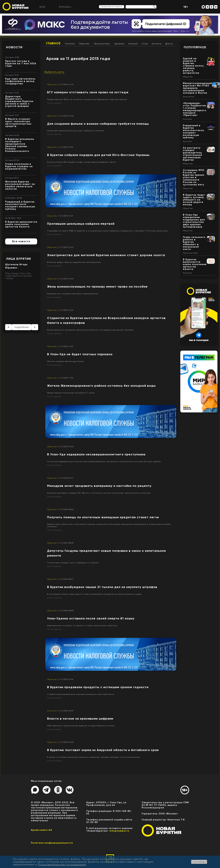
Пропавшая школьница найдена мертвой (81, 224)
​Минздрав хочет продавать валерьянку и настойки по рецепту (99, 486)
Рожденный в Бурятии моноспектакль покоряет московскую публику (20, 205)
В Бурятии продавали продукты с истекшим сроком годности (98, 687)
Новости (14, 47)
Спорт (145, 44)
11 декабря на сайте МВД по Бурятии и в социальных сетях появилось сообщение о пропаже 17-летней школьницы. (108, 231)
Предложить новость (112, 7)
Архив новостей (42, 830)
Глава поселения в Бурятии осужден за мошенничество (19, 166)
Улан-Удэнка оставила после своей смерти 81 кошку (91, 618)
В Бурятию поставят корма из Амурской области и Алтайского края (103, 750)
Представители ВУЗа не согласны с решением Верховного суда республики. (87, 99)
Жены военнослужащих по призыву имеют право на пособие (97, 287)
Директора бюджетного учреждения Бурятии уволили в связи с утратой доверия (19, 101)
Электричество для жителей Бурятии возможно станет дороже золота (106, 255)
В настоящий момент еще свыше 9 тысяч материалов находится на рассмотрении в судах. (95, 594)
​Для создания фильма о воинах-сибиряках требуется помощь (98, 124)
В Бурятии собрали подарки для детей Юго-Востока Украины (98, 155)
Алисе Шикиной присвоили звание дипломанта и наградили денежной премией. (91, 330)
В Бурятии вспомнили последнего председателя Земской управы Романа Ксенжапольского (20, 145)
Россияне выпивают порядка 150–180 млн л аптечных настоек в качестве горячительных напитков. (99, 493)
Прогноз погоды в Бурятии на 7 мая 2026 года (21, 63)
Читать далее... (55, 103)
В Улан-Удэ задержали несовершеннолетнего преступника (96, 454)
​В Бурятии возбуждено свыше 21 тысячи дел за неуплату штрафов (102, 587)
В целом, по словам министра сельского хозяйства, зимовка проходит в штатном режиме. (94, 757)
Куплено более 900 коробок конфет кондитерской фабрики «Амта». (82, 162)
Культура (133, 44)
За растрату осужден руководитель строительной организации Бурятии (192, 154)
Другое (169, 44)
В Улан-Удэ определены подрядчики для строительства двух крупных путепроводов (194, 221)
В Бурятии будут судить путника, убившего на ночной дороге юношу (194, 200)
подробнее (22, 327)
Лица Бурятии (18, 259)
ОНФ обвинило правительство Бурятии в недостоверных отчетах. (81, 726)
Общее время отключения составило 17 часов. (71, 393)
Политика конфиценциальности (52, 843)
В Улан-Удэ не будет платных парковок (80, 354)
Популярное (195, 47)
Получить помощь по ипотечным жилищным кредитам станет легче (103, 517)
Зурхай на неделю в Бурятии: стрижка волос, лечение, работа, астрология (194, 66)
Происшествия (102, 44)
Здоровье (119, 44)
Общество (84, 44)
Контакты (157, 44)
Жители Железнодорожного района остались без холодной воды (101, 386)
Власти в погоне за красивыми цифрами (80, 719)
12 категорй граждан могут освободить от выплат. (73, 563)
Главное (53, 43)
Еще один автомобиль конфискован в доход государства (20, 81)
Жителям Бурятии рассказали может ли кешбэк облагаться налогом (20, 185)
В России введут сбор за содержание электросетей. (74, 262)
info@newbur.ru (119, 831)
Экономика (189, 97)
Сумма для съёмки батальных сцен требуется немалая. (76, 131)
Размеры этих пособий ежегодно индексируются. (73, 294)
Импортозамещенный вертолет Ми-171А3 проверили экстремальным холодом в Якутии (197, 88)
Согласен (199, 862)
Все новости (21, 241)
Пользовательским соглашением (62, 864)
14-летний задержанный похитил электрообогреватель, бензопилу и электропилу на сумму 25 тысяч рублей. (104, 461)
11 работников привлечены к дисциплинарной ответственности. (81, 694)
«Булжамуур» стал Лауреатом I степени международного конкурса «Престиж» (195, 109)
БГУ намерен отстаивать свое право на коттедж (88, 92)
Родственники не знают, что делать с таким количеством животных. (82, 626)
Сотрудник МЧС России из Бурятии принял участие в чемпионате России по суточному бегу (194, 177)
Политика (70, 44)
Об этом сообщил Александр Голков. (66, 361)
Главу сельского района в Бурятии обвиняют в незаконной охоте (194, 243)
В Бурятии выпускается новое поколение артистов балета (21, 224)
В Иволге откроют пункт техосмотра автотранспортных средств (18, 123)
